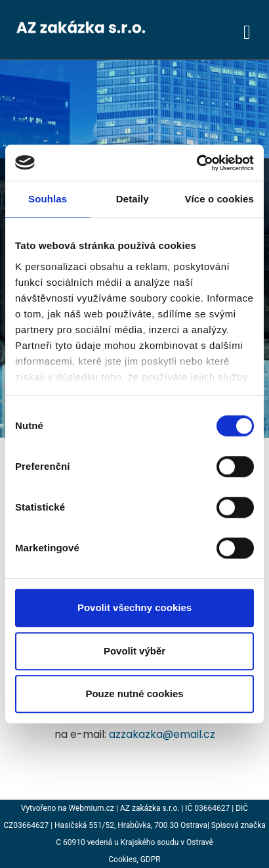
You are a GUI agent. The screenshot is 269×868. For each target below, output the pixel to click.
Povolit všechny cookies (134, 607)
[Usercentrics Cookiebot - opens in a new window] (197, 163)
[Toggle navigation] (247, 30)
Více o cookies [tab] (219, 199)
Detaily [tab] (133, 199)
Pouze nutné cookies (134, 694)
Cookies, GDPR (134, 859)
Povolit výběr (134, 651)
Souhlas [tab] (48, 199)
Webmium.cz (92, 808)
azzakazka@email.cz (162, 734)
